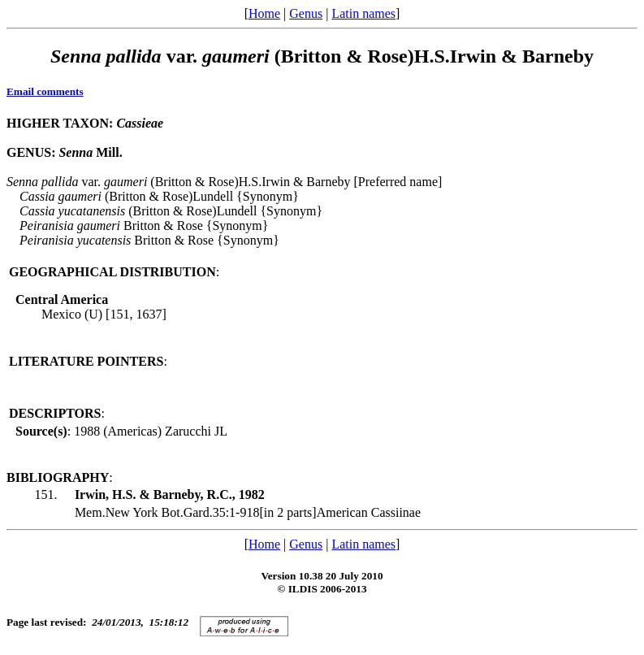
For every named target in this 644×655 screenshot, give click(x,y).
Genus (306, 13)
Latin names (363, 13)
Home (264, 13)
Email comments (45, 91)
